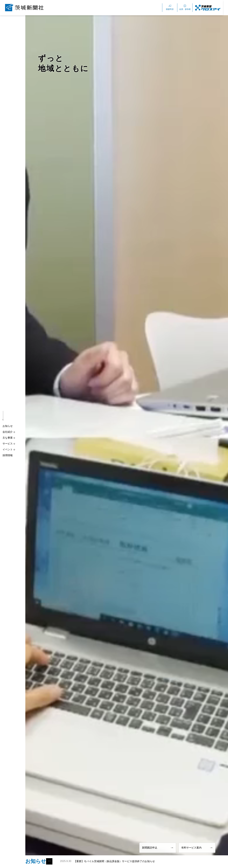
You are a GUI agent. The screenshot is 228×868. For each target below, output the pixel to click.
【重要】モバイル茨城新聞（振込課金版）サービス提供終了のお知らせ (108, 861)
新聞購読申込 (158, 848)
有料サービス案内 (197, 848)
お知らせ (8, 426)
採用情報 (8, 455)
